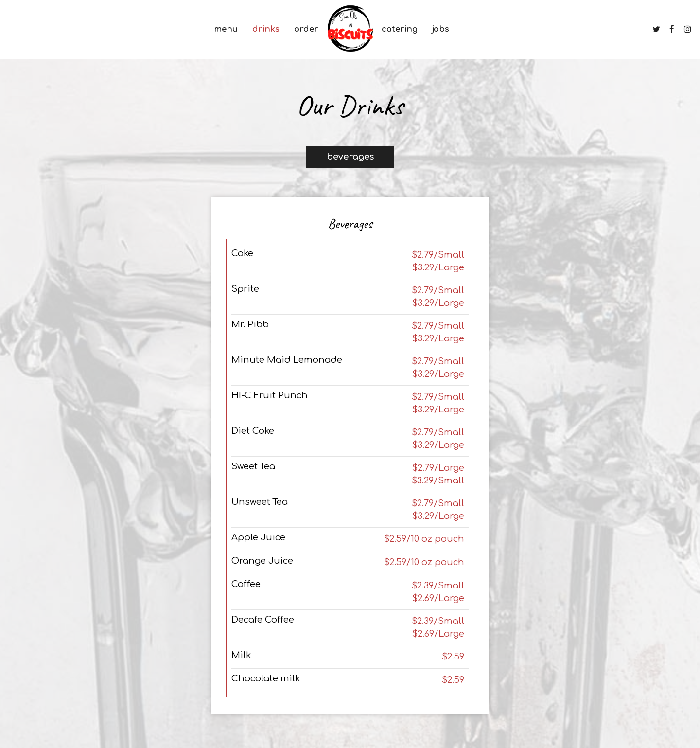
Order (306, 29)
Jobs (441, 29)
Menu (226, 29)
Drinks (266, 29)
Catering (400, 29)
